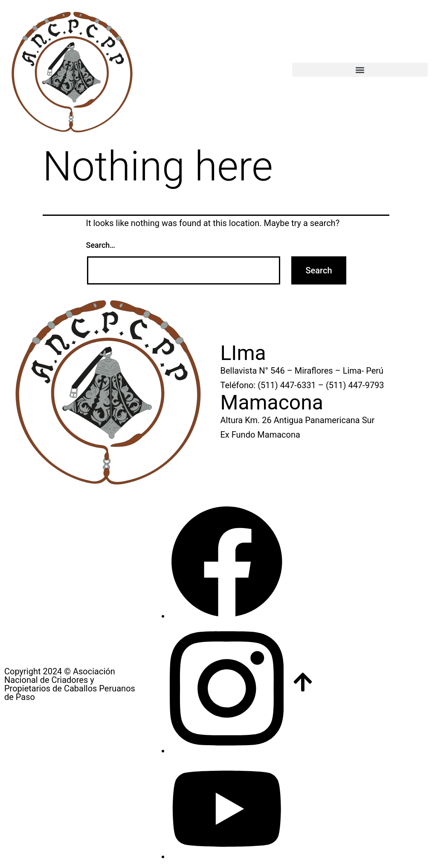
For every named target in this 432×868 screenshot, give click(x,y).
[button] (360, 70)
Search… (101, 245)
